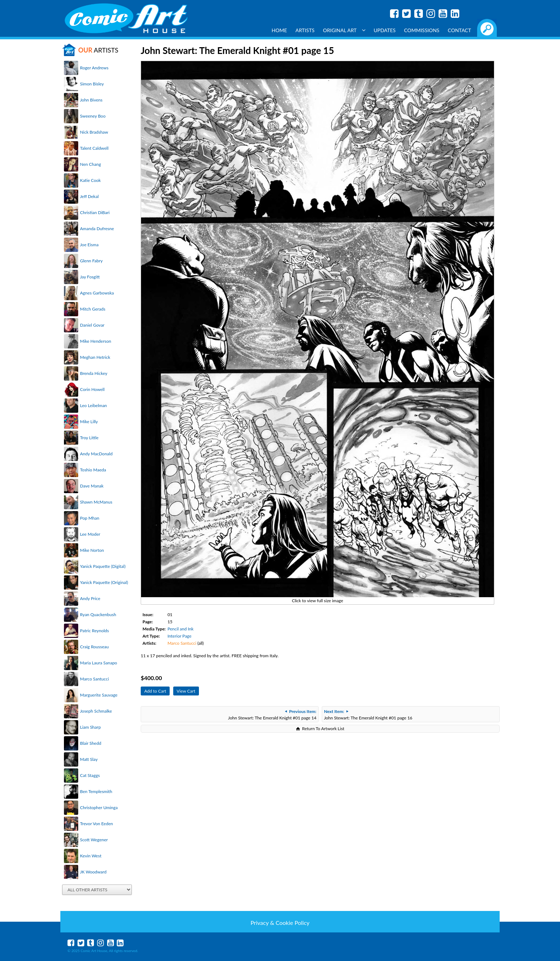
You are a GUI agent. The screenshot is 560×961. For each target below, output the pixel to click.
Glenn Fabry (91, 261)
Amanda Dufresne (97, 229)
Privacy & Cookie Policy (280, 923)
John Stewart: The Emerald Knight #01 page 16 (368, 715)
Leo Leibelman (93, 405)
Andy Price (90, 598)
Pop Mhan (90, 518)
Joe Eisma (89, 245)
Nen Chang (91, 164)
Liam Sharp (90, 727)
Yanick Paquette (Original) (104, 582)
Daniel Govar (92, 325)
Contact (459, 30)
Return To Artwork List (323, 729)
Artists (305, 30)
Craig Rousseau (94, 647)
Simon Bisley (92, 84)
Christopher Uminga (99, 808)
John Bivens (91, 100)
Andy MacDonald (96, 454)
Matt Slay (89, 759)
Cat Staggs (90, 775)
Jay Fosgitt (90, 277)
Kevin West (91, 856)
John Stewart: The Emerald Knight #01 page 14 (272, 715)
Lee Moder (90, 534)
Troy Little (89, 438)
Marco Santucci (94, 679)
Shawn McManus (96, 502)
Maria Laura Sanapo (99, 663)
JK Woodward (93, 872)
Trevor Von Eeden (96, 824)
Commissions (422, 30)
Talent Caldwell (94, 148)
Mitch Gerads (93, 309)
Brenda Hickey (94, 373)
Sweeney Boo (93, 116)
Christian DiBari (95, 212)
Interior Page (179, 636)
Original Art (344, 30)
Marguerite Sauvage (99, 695)
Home (279, 30)
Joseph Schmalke (96, 711)
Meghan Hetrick (95, 357)
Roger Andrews (94, 68)
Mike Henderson (96, 341)
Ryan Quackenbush (98, 615)
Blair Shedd (91, 743)
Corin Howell (92, 389)
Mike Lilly (89, 422)
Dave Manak (92, 486)
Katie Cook (90, 180)
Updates (385, 30)
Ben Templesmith (96, 791)
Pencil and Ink (181, 629)
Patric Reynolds (94, 631)
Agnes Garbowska (97, 293)
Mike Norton (92, 550)
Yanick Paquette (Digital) (103, 566)
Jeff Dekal (89, 196)
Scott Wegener (94, 840)
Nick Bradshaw (94, 132)
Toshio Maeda (93, 470)
